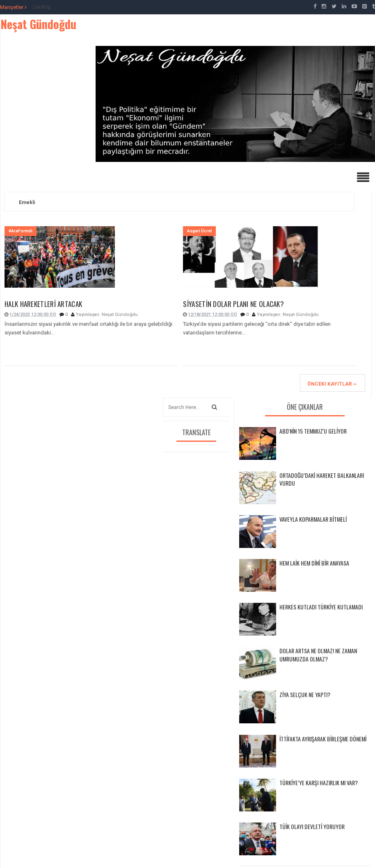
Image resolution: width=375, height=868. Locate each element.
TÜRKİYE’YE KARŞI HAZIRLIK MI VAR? (319, 783)
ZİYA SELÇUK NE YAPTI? (305, 694)
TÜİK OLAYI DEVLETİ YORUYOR (312, 826)
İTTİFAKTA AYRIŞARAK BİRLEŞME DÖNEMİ (323, 739)
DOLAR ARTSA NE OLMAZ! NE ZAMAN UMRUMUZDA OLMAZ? (318, 655)
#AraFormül (21, 231)
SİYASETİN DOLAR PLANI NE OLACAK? (233, 304)
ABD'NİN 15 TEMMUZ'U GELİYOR (313, 431)
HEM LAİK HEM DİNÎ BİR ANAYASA (314, 563)
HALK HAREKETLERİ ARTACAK (43, 304)
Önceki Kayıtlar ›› (332, 384)
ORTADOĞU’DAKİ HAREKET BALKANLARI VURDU (322, 479)
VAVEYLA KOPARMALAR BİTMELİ (313, 519)
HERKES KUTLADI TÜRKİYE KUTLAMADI (321, 607)
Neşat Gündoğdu (38, 24)
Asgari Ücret (199, 231)
